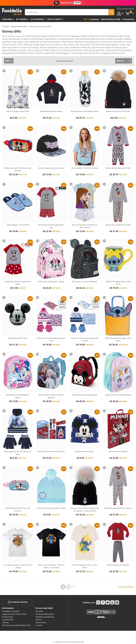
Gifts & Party (54, 19)
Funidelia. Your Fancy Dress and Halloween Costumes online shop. (12, 12)
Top (85, 19)
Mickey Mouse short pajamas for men (51, 224)
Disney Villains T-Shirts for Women (85, 166)
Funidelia (6, 26)
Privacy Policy (7, 615)
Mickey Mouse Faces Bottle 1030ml (85, 109)
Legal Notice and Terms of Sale (14, 612)
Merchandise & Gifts (19, 26)
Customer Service (18, 600)
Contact (39, 623)
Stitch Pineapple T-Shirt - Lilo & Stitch (85, 564)
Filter (8, 59)
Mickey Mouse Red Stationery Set (51, 450)
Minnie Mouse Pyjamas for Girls (118, 166)
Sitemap (5, 621)
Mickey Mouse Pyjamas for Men (118, 223)
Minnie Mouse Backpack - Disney (51, 280)
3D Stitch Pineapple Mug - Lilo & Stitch (118, 281)
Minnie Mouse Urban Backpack (85, 280)
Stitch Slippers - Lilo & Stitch (18, 223)
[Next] (74, 585)
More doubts (41, 621)
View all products (126, 585)
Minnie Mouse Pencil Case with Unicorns (18, 508)
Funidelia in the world (11, 609)
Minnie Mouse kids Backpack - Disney (18, 394)
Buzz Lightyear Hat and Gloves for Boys (18, 451)
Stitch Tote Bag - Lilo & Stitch (18, 109)
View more (10, 51)
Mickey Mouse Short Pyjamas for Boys (18, 281)
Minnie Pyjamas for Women (118, 563)
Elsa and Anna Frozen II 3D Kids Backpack (51, 394)
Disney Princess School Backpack (118, 393)
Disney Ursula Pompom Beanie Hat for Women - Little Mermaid (85, 508)
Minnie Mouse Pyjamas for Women (118, 506)
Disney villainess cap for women (51, 166)
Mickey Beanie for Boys (85, 450)
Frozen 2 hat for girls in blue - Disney (51, 506)
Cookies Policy (8, 618)
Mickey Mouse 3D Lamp (18, 336)
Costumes (7, 19)
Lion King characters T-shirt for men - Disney (18, 564)
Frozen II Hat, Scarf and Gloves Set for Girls (85, 338)
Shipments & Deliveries (45, 615)
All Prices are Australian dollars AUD (16, 623)
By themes (22, 19)
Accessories (37, 19)
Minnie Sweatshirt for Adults (51, 109)
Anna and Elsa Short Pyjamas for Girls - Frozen (85, 224)
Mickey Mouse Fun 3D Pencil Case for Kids (18, 167)
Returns (39, 618)
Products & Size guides (45, 612)
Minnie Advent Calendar (118, 450)
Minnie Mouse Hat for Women (118, 109)
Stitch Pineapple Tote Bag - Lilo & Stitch (118, 338)
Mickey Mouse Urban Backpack (85, 393)
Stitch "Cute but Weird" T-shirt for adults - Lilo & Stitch (51, 564)
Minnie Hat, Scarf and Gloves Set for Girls (51, 338)
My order (39, 609)
